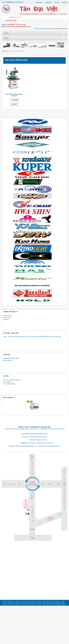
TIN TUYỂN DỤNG (9, 422)
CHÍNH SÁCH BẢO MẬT (11, 397)
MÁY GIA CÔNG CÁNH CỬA (40, 68)
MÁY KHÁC (51, 67)
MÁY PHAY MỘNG (55, 640)
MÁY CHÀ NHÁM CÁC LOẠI (16, 642)
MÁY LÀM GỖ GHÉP (30, 642)
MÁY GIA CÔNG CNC (9, 640)
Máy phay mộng (7, 44)
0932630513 (40, 481)
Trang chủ (39, 2)
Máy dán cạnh (29, 37)
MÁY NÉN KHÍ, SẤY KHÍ (29, 68)
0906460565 (10, 2)
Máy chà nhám (29, 43)
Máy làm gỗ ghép (40, 44)
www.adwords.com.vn (54, 484)
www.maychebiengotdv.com (28, 484)
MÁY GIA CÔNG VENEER (59, 642)
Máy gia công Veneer (7, 62)
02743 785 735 (20, 2)
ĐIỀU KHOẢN (7, 399)
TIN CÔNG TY (8, 420)
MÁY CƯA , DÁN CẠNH (22, 640)
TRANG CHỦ (7, 354)
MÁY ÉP (39, 642)
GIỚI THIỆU (7, 356)
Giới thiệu (48, 2)
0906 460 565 (34, 475)
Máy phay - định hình (51, 38)
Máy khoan (18, 43)
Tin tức (57, 2)
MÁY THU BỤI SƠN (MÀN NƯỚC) (18, 69)
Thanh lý (7, 74)
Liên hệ (64, 2)
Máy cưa (18, 37)
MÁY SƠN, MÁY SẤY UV (51, 62)
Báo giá (16, 138)
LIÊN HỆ (6, 358)
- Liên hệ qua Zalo (10, 21)
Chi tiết (14, 143)
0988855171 (25, 481)
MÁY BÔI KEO (47, 642)
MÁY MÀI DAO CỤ (7, 68)
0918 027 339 (34, 478)
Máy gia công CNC (7, 38)
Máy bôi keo (7, 50)
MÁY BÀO (32, 640)
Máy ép (51, 43)
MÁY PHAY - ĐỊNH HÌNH (42, 640)
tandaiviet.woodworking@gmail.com (18, 27)
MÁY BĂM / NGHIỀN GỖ (40, 62)
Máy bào (40, 37)
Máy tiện (18, 61)
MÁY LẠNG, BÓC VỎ (29, 62)
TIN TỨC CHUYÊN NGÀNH (12, 418)
